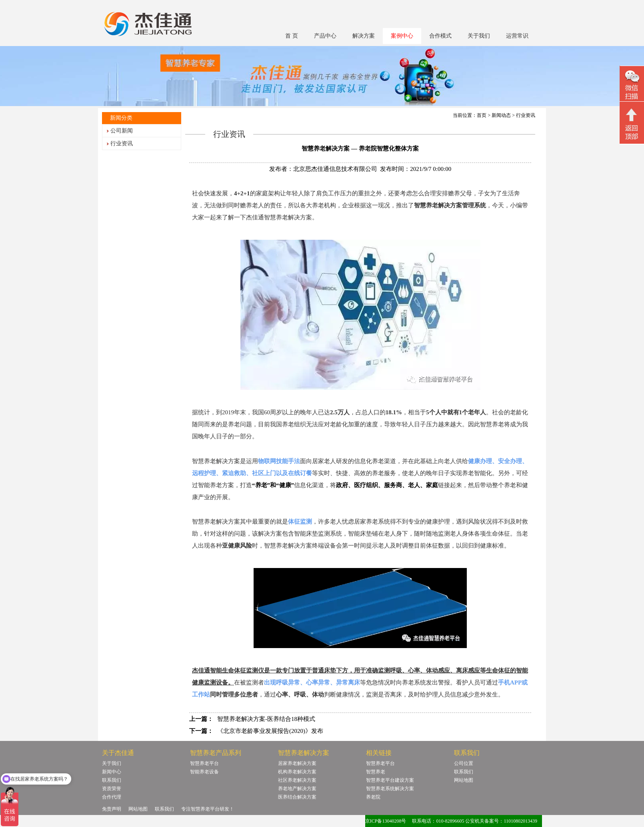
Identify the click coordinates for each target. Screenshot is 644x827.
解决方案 (364, 36)
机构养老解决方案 (297, 772)
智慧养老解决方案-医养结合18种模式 (266, 719)
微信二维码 (632, 85)
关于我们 (479, 36)
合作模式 (440, 36)
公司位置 (464, 763)
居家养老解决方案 (297, 763)
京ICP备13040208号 (386, 821)
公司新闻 (122, 131)
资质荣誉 (112, 789)
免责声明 (112, 809)
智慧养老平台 (204, 763)
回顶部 (632, 124)
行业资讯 (122, 144)
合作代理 (112, 797)
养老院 (373, 797)
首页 (482, 115)
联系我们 (112, 780)
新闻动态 (501, 115)
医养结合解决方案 (297, 797)
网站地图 (464, 780)
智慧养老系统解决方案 (390, 789)
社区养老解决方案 (297, 780)
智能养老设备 (204, 772)
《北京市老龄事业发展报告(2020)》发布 (270, 731)
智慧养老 (376, 772)
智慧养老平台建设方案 (390, 780)
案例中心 (402, 36)
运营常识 (517, 36)
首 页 (292, 36)
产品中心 (325, 36)
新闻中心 (112, 772)
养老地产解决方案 (297, 789)
